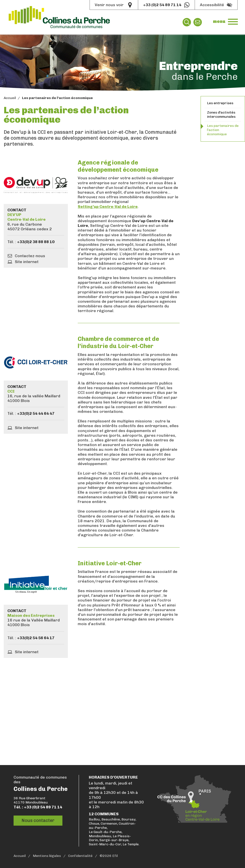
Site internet (27, 262)
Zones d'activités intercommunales (221, 115)
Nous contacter (38, 820)
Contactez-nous (30, 256)
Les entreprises (220, 103)
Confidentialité (80, 856)
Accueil (10, 98)
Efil (115, 856)
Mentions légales (47, 856)
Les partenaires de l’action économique (223, 130)
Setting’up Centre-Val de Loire (108, 207)
